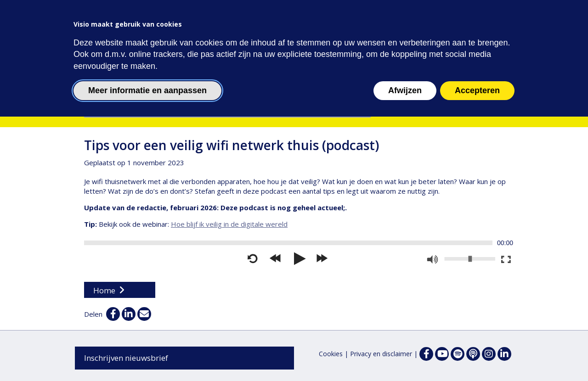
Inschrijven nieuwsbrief (126, 358)
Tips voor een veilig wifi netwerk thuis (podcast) (232, 145)
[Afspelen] (299, 259)
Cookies (331, 354)
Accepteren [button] (477, 90)
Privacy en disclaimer (381, 354)
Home (104, 290)
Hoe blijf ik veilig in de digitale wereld (229, 224)
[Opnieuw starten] (253, 259)
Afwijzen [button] (405, 90)
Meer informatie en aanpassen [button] (147, 90)
